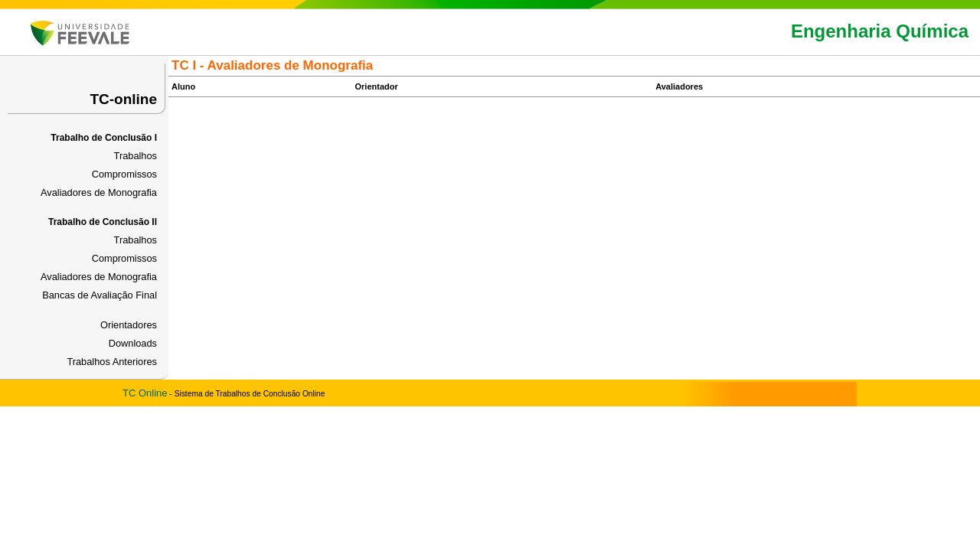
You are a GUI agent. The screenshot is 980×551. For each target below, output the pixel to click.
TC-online (123, 99)
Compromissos (124, 174)
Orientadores (129, 325)
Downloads (133, 343)
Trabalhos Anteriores (112, 362)
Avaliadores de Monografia (99, 192)
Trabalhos (136, 156)
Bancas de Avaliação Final (100, 295)
